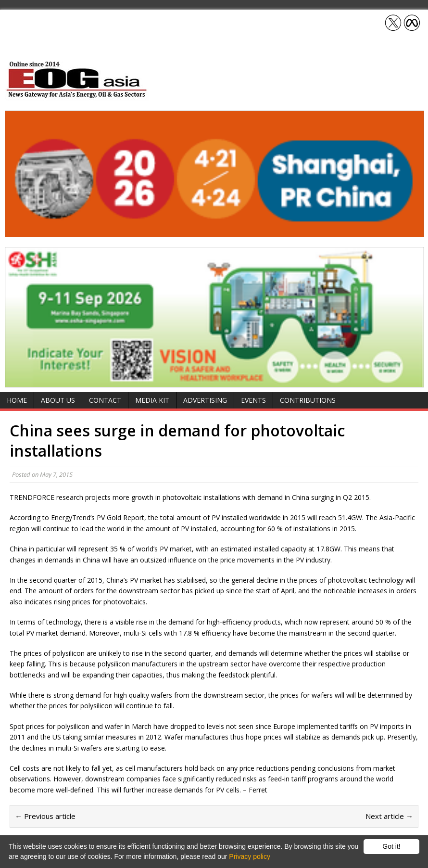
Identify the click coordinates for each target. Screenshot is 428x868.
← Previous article (45, 816)
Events (253, 400)
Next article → (389, 816)
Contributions (308, 400)
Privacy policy (250, 856)
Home (17, 400)
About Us (58, 400)
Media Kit (152, 400)
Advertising (205, 400)
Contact (105, 400)
